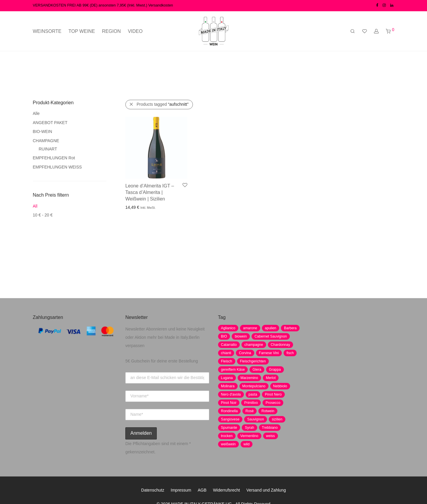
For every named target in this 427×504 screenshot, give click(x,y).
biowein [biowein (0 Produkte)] (241, 336)
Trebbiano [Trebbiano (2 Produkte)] (270, 428)
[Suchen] (353, 31)
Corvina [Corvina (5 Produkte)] (245, 353)
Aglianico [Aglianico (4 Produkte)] (228, 328)
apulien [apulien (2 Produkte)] (271, 328)
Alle (36, 113)
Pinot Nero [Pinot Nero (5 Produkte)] (273, 394)
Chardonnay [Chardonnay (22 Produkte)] (280, 345)
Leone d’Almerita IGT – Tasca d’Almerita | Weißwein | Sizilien (150, 192)
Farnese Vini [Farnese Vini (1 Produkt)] (269, 353)
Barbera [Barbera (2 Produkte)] (290, 328)
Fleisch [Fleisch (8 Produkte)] (227, 361)
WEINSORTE (47, 31)
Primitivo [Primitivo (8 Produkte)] (251, 403)
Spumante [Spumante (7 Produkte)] (229, 428)
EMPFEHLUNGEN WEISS (57, 167)
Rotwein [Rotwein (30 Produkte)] (268, 411)
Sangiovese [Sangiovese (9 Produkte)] (230, 419)
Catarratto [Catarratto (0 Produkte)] (229, 345)
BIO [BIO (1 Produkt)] (224, 336)
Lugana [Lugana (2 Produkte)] (227, 378)
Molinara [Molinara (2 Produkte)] (228, 386)
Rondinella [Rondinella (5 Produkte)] (230, 411)
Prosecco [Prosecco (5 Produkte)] (273, 403)
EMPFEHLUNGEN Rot (54, 158)
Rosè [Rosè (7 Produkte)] (250, 411)
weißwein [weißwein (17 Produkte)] (228, 444)
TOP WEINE (82, 31)
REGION (111, 31)
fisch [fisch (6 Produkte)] (290, 353)
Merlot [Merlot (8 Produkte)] (271, 378)
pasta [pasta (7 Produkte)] (253, 394)
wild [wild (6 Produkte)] (247, 444)
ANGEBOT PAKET (50, 123)
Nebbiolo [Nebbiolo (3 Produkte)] (280, 386)
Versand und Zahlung (266, 490)
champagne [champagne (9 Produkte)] (254, 345)
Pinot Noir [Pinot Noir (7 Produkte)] (229, 403)
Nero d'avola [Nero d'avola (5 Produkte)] (231, 394)
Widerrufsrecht (227, 490)
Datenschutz (153, 490)
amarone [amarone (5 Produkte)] (250, 328)
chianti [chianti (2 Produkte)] (226, 353)
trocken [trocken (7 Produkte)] (227, 436)
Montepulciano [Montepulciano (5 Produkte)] (254, 386)
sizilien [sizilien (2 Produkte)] (277, 419)
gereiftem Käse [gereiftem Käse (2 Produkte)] (233, 370)
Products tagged (163, 104)
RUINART (48, 149)
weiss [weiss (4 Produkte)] (271, 436)
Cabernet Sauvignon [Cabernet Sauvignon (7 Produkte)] (271, 336)
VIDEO (135, 31)
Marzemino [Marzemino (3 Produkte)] (249, 378)
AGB (202, 490)
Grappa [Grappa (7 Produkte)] (275, 370)
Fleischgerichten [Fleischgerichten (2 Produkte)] (253, 361)
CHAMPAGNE (46, 141)
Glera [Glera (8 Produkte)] (257, 370)
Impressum (181, 490)
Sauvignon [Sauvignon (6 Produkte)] (256, 419)
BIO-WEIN (43, 131)
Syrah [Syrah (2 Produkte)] (249, 428)
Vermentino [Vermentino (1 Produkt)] (249, 436)
